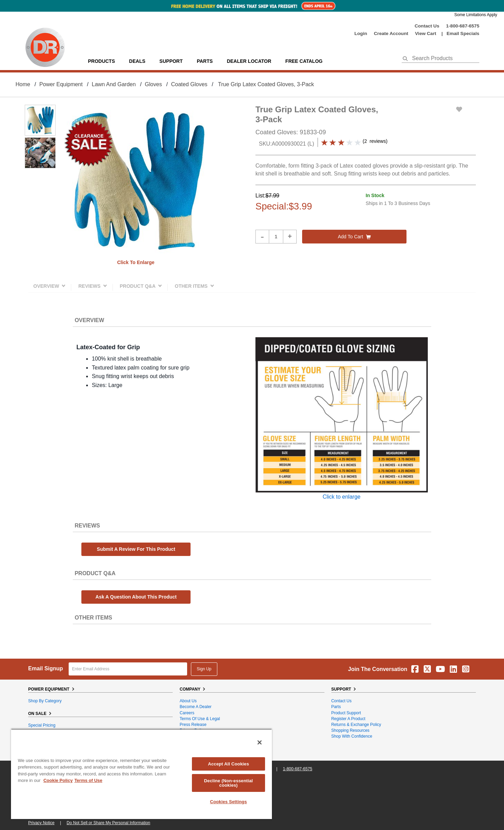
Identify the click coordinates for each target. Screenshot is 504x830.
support (171, 61)
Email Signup (45, 668)
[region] (141, 774)
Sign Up (204, 669)
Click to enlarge (136, 262)
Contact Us (427, 26)
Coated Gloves (189, 84)
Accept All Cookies (229, 764)
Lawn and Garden (114, 84)
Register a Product (348, 719)
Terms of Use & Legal (200, 719)
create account (391, 33)
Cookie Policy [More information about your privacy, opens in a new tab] (58, 780)
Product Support (346, 713)
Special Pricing (42, 725)
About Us (188, 701)
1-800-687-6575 (463, 26)
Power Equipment (61, 84)
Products (101, 61)
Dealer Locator (249, 61)
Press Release (193, 725)
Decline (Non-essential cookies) (228, 783)
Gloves (153, 84)
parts (205, 61)
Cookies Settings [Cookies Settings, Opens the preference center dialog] (229, 802)
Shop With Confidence (352, 736)
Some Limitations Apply (476, 15)
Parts (336, 707)
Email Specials (463, 33)
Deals (137, 61)
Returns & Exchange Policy (356, 725)
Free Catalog (304, 61)
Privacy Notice (41, 823)
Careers (187, 713)
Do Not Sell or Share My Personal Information (108, 823)
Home (23, 84)
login (361, 33)
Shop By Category (45, 701)
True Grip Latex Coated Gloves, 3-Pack (266, 84)
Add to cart (354, 237)
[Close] (260, 742)
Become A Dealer (196, 707)
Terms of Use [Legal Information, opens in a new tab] (88, 780)
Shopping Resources (350, 730)
